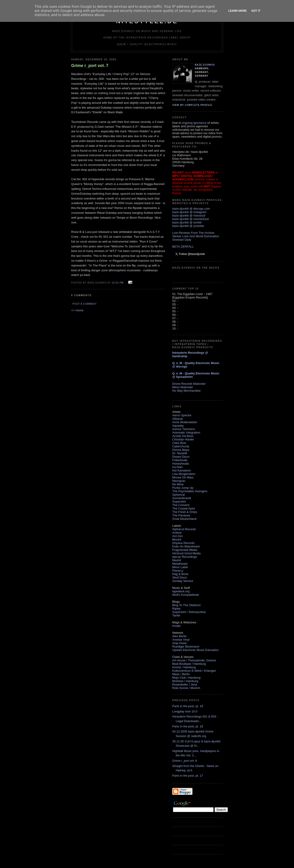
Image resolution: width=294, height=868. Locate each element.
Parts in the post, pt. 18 (188, 726)
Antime (177, 533)
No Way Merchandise (187, 391)
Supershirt (179, 502)
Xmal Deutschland (184, 519)
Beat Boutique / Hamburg (189, 664)
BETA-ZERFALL (183, 247)
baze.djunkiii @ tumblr (187, 222)
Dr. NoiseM (180, 453)
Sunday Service (183, 581)
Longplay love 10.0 (185, 711)
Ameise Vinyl (181, 640)
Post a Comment (85, 304)
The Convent (181, 505)
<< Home (77, 310)
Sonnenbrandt (182, 498)
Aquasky (178, 426)
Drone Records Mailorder (189, 384)
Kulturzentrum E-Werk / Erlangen (194, 671)
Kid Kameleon (182, 470)
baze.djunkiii (205, 65)
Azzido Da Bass (183, 436)
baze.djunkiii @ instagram (189, 212)
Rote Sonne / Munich (186, 688)
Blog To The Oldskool (186, 605)
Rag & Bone (180, 574)
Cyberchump (181, 446)
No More (178, 484)
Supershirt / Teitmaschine (189, 612)
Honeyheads (181, 464)
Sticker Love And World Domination (196, 236)
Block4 (177, 540)
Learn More (237, 11)
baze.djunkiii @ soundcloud (190, 219)
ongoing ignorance (194, 123)
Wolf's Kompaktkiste (186, 595)
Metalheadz (180, 564)
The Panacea (181, 515)
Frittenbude (180, 460)
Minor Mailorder (183, 387)
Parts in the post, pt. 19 (188, 706)
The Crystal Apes (184, 508)
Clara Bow (179, 443)
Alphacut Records (184, 529)
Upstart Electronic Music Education (195, 650)
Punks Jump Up (183, 488)
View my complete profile (192, 105)
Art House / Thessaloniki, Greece (194, 660)
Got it (256, 11)
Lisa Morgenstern (184, 474)
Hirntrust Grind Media (187, 553)
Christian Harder (183, 439)
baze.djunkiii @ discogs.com (191, 209)
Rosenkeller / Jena (185, 684)
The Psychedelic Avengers (190, 491)
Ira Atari (177, 467)
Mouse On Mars (183, 477)
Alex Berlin (179, 636)
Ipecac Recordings (185, 557)
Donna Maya (181, 450)
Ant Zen (178, 536)
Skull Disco (180, 577)
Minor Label (180, 567)
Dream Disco (181, 457)
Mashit (177, 560)
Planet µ (178, 571)
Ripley (176, 609)
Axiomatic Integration (186, 433)
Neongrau (179, 481)
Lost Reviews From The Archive (193, 233)
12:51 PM (117, 283)
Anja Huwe (180, 643)
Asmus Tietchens (184, 429)
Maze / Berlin (181, 674)
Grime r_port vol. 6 (185, 761)
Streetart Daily (182, 240)
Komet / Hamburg (184, 667)
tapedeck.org (181, 591)
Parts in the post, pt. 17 (188, 776)
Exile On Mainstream (186, 546)
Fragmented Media (185, 550)
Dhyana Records (183, 543)
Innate (176, 626)
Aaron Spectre (182, 415)
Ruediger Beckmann (186, 647)
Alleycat (178, 419)
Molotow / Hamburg (185, 681)
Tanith (176, 615)
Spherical (178, 495)
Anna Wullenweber (185, 422)
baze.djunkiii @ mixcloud (189, 216)
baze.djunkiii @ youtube (188, 226)
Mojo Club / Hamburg (186, 678)
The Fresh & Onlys (185, 512)
